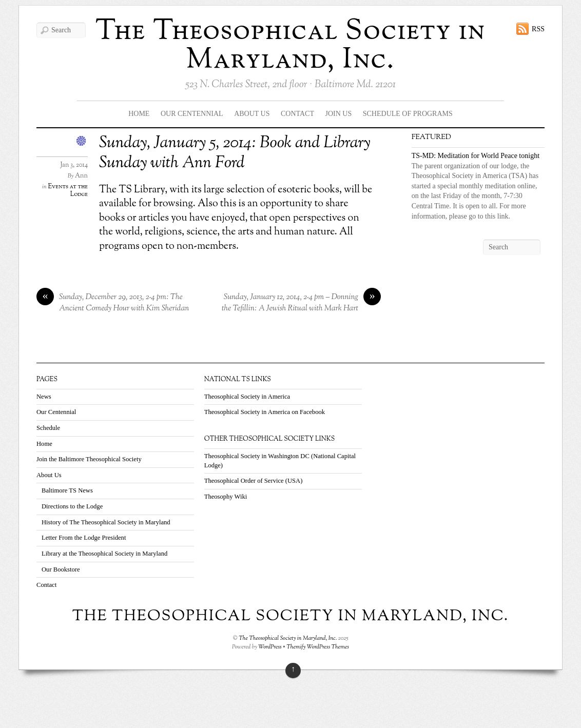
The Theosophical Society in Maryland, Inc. (290, 46)
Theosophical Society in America (247, 397)
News (44, 397)
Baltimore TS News (67, 490)
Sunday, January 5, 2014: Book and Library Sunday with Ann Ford (235, 153)
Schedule (48, 428)
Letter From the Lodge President (84, 538)
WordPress (270, 647)
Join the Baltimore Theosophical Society (89, 459)
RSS (538, 29)
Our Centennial (192, 114)
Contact (297, 114)
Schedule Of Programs (408, 114)
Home (139, 114)
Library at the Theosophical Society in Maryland (104, 554)
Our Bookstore (61, 569)
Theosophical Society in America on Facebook (265, 412)
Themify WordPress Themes (318, 647)
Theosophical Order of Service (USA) (254, 481)
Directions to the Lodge (72, 506)
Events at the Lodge (68, 191)
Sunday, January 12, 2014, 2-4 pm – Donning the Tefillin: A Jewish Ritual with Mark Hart (301, 303)
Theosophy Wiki (226, 497)
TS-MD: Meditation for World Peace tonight (476, 156)
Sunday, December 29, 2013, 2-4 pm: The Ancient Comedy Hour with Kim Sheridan (113, 303)
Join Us (339, 114)
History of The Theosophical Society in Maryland (106, 522)
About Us (252, 114)
